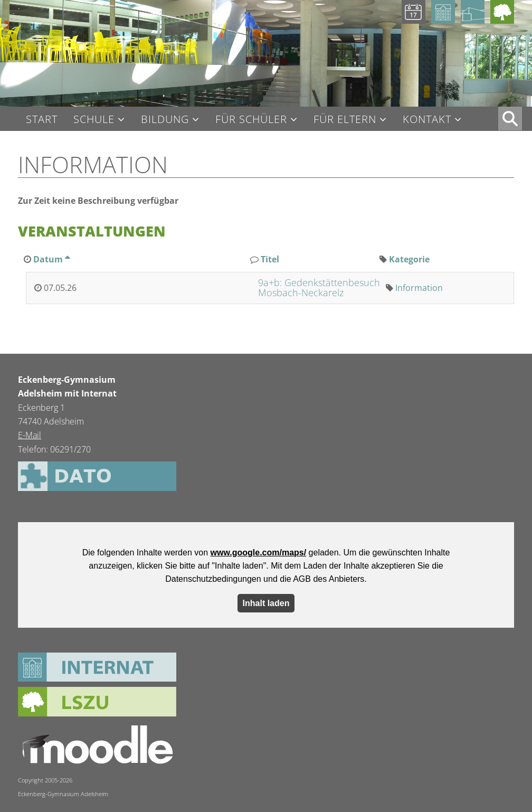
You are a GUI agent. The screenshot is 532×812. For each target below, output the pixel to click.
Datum (51, 259)
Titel (270, 259)
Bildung (165, 120)
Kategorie (409, 259)
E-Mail (30, 435)
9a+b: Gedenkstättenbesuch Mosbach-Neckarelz (319, 288)
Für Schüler (251, 120)
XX (510, 119)
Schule (94, 120)
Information (419, 288)
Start (42, 119)
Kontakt (427, 120)
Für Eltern (345, 120)
